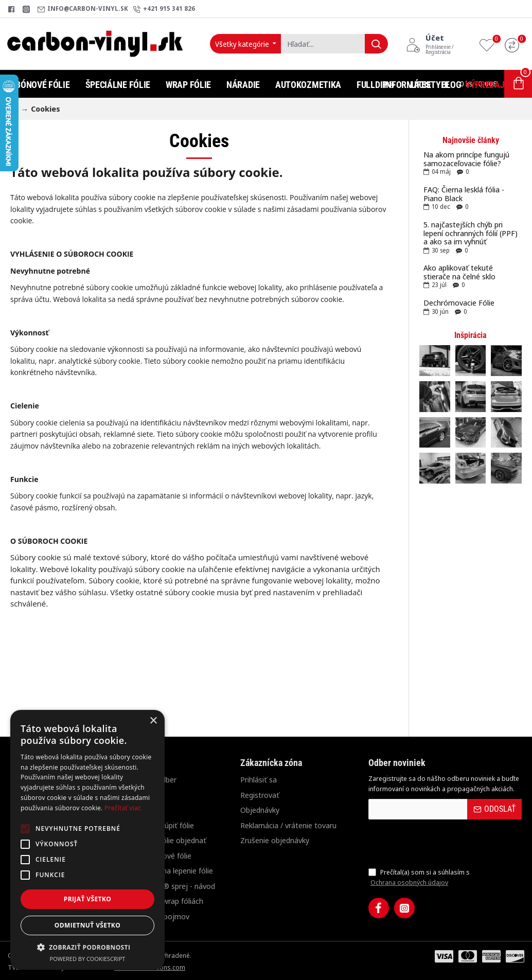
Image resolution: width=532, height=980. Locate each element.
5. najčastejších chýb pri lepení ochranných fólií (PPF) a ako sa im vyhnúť (471, 233)
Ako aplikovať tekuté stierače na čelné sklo (459, 272)
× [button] (153, 721)
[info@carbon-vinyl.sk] (83, 9)
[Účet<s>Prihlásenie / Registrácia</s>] (440, 44)
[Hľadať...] (376, 44)
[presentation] (440, 843)
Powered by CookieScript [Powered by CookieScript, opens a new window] (88, 959)
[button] (87, 947)
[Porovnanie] (515, 44)
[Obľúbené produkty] (489, 44)
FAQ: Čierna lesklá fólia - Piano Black (464, 194)
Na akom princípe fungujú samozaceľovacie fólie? (466, 159)
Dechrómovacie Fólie (459, 303)
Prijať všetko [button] (88, 899)
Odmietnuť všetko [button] (87, 925)
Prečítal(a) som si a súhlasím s (419, 877)
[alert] (87, 840)
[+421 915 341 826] (164, 9)
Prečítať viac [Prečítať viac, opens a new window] (123, 808)
